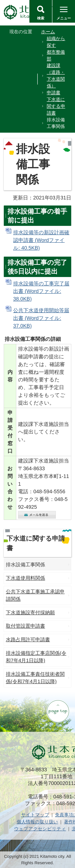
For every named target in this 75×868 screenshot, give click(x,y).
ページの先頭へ (58, 711)
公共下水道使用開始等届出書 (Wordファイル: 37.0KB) (41, 318)
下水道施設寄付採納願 (30, 613)
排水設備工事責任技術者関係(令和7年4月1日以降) (35, 678)
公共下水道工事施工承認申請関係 (35, 595)
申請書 (54, 93)
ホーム (48, 32)
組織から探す (56, 42)
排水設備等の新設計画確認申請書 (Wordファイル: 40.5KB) (41, 240)
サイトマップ (35, 815)
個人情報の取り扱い (37, 822)
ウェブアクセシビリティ (40, 829)
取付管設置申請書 (25, 626)
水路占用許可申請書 (28, 639)
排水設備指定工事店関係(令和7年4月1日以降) (36, 657)
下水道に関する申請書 (56, 106)
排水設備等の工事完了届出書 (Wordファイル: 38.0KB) (41, 291)
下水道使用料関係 (25, 578)
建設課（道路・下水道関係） (56, 76)
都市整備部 (56, 55)
